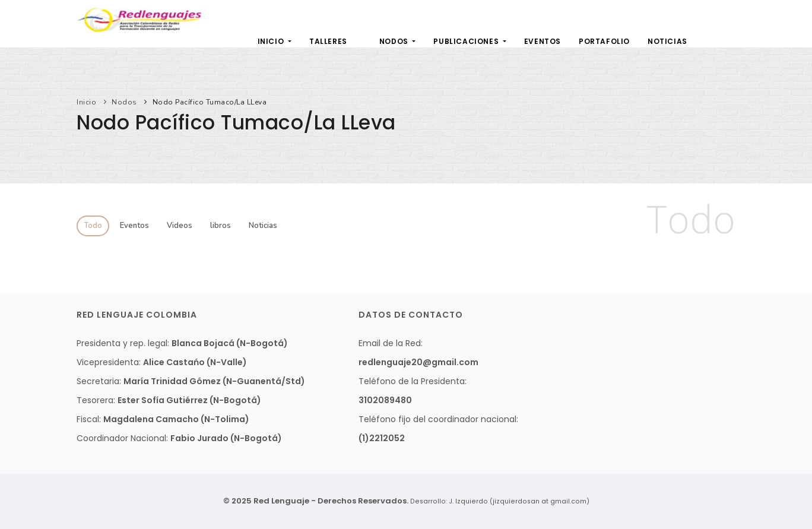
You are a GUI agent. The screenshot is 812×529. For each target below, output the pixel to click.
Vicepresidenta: (109, 362)
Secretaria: (99, 381)
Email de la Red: (391, 343)
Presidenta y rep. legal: (123, 343)
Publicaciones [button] (467, 41)
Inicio (272, 41)
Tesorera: (96, 400)
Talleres (328, 41)
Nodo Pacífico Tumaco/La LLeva (210, 102)
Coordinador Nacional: (122, 438)
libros (221, 226)
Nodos (124, 102)
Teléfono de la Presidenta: (413, 381)
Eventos (543, 41)
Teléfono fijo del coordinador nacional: (438, 419)
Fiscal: (89, 419)
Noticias (667, 41)
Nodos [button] (395, 41)
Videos (180, 226)
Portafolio (604, 41)
